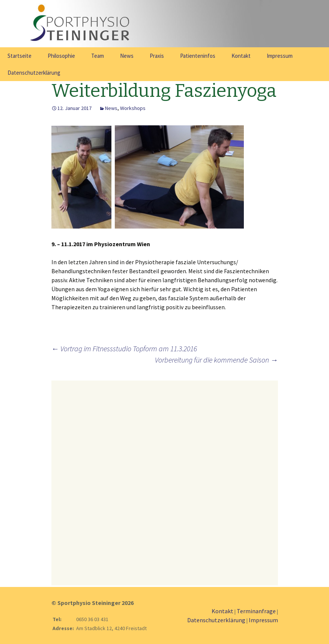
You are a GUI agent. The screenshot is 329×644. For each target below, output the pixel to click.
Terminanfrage (256, 611)
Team (98, 56)
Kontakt (241, 56)
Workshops (133, 108)
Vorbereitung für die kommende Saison (216, 360)
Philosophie (61, 56)
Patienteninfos (198, 56)
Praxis (157, 56)
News (127, 56)
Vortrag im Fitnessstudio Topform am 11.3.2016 (124, 348)
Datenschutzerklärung (34, 73)
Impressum (280, 56)
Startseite (20, 56)
